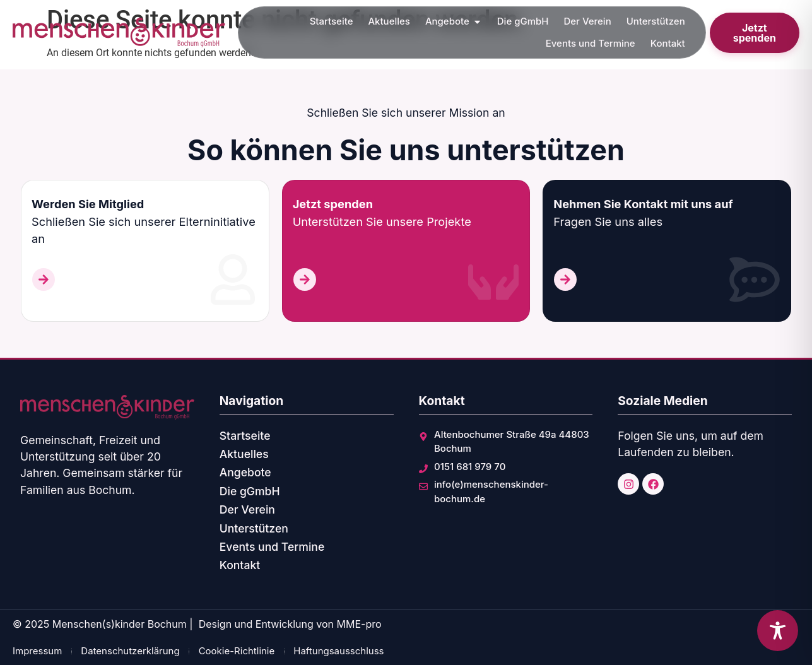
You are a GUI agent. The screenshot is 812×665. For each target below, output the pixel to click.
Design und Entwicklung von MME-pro (290, 624)
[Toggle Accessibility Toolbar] (778, 631)
